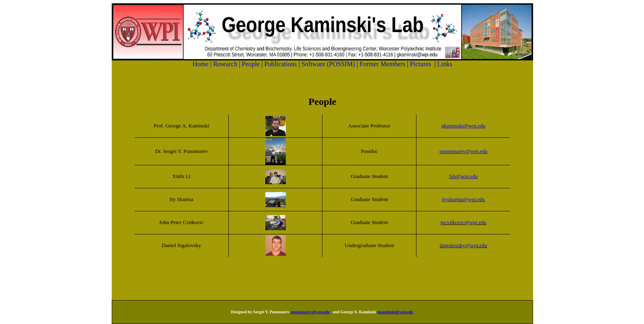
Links (445, 64)
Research (226, 64)
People (253, 64)
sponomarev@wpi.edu (310, 312)
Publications (282, 64)
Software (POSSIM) (329, 64)
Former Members (383, 64)
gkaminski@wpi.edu (395, 312)
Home (201, 64)
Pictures (421, 64)
